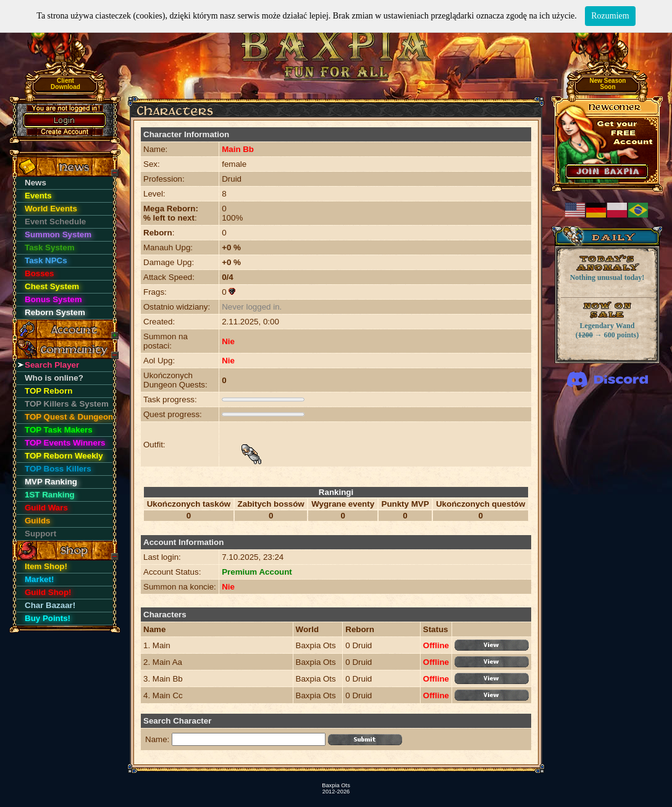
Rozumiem (610, 16)
